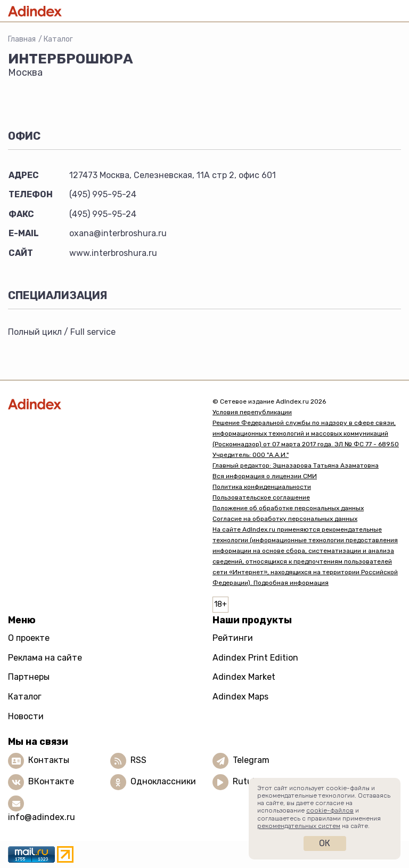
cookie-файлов (330, 810)
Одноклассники (163, 781)
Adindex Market (244, 677)
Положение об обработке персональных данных (288, 508)
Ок (325, 843)
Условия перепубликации (252, 412)
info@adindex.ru (42, 817)
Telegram (251, 760)
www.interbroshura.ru (113, 253)
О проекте (29, 638)
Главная (22, 39)
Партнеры (29, 677)
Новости (26, 716)
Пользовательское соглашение (261, 497)
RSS (138, 760)
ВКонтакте (51, 781)
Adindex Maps (240, 697)
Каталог (58, 39)
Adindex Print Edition (255, 658)
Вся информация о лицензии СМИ (265, 476)
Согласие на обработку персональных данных (285, 519)
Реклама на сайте (45, 658)
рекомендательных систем (299, 826)
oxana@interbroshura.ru (118, 233)
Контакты (49, 760)
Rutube (247, 781)
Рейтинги (233, 638)
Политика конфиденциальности (262, 487)
